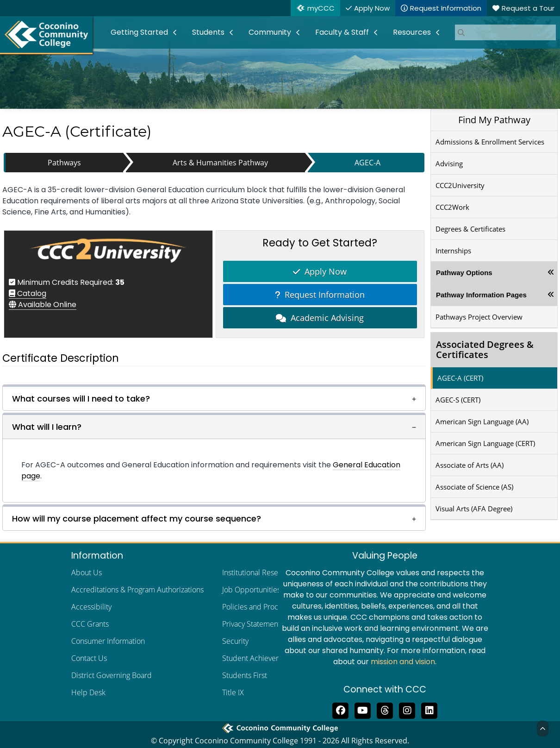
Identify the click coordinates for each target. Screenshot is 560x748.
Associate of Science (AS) (474, 487)
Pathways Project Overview (479, 317)
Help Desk (88, 692)
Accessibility (91, 607)
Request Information (320, 295)
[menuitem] (144, 32)
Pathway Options (464, 273)
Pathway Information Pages (481, 295)
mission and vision (403, 662)
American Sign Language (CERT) (485, 443)
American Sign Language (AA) (482, 421)
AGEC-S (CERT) (458, 400)
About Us (87, 572)
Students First (245, 675)
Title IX (233, 692)
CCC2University (460, 185)
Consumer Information (108, 641)
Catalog (28, 293)
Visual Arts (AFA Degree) (474, 509)
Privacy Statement (251, 624)
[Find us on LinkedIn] (429, 710)
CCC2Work (452, 207)
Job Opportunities (251, 590)
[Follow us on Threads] (385, 710)
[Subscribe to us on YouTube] (363, 710)
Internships (453, 251)
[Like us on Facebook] (341, 710)
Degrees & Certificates (470, 229)
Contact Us (89, 658)
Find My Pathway (494, 120)
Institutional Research (257, 572)
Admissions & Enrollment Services (490, 142)
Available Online (43, 305)
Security (235, 641)
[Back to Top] (543, 729)
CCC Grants (90, 624)
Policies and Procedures (262, 607)
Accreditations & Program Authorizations (137, 590)
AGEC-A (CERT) (460, 378)
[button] (214, 398)
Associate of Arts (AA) (470, 465)
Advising (449, 163)
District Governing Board (112, 675)
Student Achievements (259, 658)
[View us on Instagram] (407, 710)
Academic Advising (320, 318)
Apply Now (320, 271)
